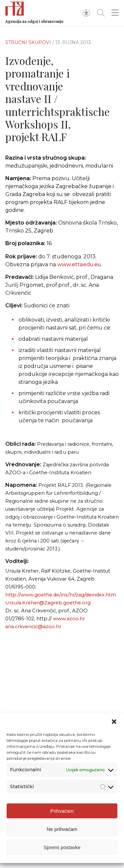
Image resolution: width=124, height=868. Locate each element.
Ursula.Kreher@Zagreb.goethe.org (48, 603)
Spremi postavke (62, 852)
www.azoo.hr (69, 619)
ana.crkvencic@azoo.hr (33, 627)
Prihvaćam (62, 815)
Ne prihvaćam (62, 833)
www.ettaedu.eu (79, 268)
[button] (114, 726)
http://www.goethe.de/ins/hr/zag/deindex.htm (61, 595)
